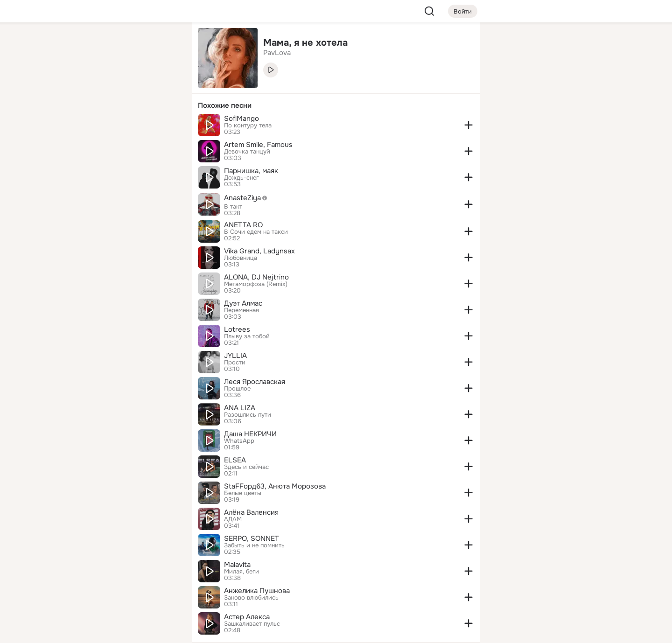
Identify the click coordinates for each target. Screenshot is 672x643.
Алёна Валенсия (251, 512)
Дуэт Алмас (243, 303)
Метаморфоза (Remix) (256, 284)
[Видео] (164, 86)
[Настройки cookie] (123, 631)
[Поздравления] (123, 127)
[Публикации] (82, 86)
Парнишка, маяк (251, 171)
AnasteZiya (248, 198)
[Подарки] (82, 127)
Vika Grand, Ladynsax (259, 251)
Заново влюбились (251, 598)
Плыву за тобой (247, 336)
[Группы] (164, 45)
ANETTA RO (243, 225)
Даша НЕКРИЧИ (250, 434)
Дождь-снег (241, 178)
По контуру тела (248, 126)
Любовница (241, 258)
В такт (233, 207)
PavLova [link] (277, 53)
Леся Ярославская (255, 382)
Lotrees (237, 329)
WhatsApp (239, 441)
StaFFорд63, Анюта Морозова (275, 486)
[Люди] (123, 86)
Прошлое (237, 389)
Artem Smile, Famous (258, 145)
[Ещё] (123, 571)
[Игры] (164, 127)
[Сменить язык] (123, 591)
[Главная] (82, 45)
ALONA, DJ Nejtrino (256, 277)
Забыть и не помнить (254, 545)
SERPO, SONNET (252, 538)
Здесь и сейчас (246, 467)
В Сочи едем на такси (256, 232)
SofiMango (241, 119)
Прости (235, 363)
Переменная (241, 310)
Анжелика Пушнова (257, 591)
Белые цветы (243, 493)
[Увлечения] (123, 45)
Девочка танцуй (247, 152)
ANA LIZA (240, 408)
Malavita (237, 565)
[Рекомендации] (123, 168)
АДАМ (233, 519)
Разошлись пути (248, 415)
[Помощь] (82, 168)
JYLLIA (235, 356)
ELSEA (235, 460)
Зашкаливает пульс (252, 624)
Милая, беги (241, 572)
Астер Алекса (247, 617)
